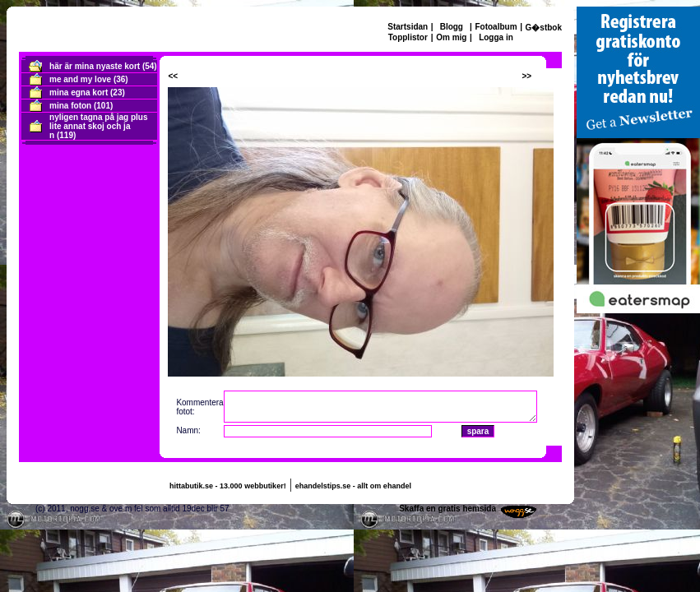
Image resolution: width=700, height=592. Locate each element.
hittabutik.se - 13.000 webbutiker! (228, 486)
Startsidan (408, 27)
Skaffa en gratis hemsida (447, 509)
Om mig (451, 37)
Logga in (496, 37)
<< (173, 76)
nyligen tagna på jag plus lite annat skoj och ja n (98, 126)
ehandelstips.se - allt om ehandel (353, 486)
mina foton (70, 106)
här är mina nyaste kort (95, 66)
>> (526, 76)
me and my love (80, 79)
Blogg (452, 27)
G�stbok (544, 28)
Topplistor (408, 37)
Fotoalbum (496, 27)
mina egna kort (79, 92)
